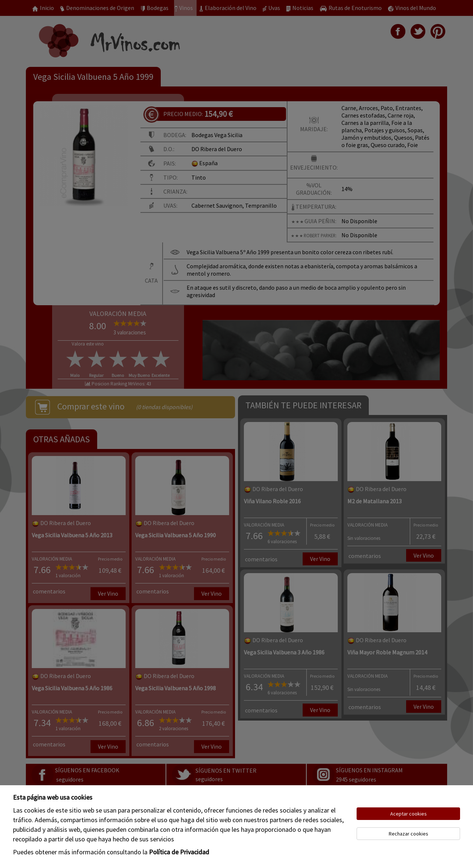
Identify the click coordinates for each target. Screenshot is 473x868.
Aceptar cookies (409, 814)
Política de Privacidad (179, 852)
